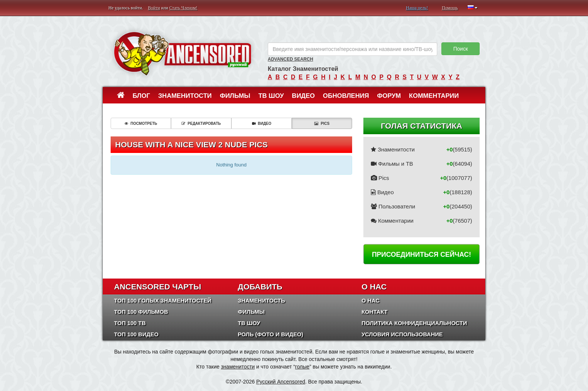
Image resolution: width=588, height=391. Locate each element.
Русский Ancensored (281, 382)
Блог (142, 96)
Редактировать (201, 124)
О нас (370, 300)
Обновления (346, 96)
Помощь (450, 8)
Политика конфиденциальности (414, 323)
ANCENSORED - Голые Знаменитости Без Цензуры (182, 53)
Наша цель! (417, 8)
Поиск (461, 49)
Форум (389, 96)
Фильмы (235, 96)
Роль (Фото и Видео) (271, 334)
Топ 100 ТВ (130, 323)
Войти (154, 8)
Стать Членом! (183, 8)
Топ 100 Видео (136, 334)
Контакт (374, 312)
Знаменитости (185, 96)
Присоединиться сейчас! (422, 255)
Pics (322, 124)
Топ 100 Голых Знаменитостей (163, 300)
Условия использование (402, 334)
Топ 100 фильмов (141, 312)
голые (302, 367)
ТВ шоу (271, 96)
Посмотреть (141, 124)
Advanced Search (290, 59)
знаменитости (238, 367)
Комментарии (434, 96)
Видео (303, 96)
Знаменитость (261, 300)
